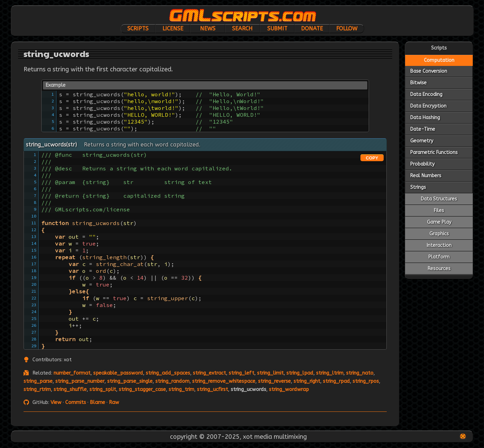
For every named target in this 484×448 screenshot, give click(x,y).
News (208, 29)
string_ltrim (330, 373)
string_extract (209, 373)
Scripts (138, 29)
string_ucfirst (212, 389)
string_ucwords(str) (51, 145)
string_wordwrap (289, 389)
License (173, 29)
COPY (372, 158)
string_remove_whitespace (224, 381)
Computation (439, 60)
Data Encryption (428, 106)
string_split (103, 389)
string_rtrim (37, 389)
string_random (172, 381)
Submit (277, 29)
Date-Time (423, 129)
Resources (439, 269)
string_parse (38, 381)
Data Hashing (425, 118)
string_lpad (300, 373)
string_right (307, 381)
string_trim (181, 389)
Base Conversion (429, 71)
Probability (422, 164)
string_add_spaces (168, 373)
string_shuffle (70, 389)
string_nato (360, 373)
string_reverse (274, 381)
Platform (439, 257)
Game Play (439, 222)
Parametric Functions (434, 152)
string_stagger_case (142, 389)
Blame (97, 402)
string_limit (270, 373)
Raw (114, 402)
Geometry (422, 141)
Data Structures (439, 199)
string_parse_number (80, 381)
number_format (72, 373)
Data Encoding (426, 94)
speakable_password (118, 373)
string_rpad (336, 381)
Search (242, 29)
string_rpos (366, 381)
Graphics (439, 234)
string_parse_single (130, 381)
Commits (76, 402)
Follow (347, 29)
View (56, 402)
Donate (312, 29)
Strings (418, 187)
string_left (241, 373)
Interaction (439, 245)
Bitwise (418, 83)
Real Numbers (426, 176)
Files (439, 211)
